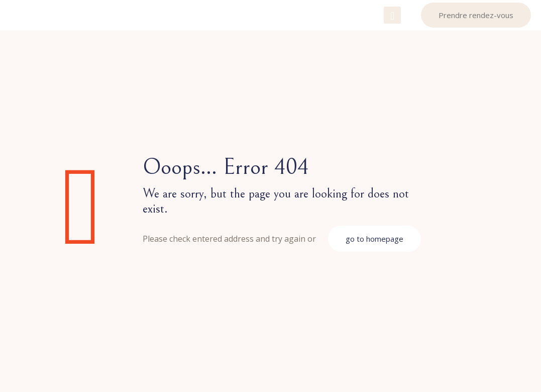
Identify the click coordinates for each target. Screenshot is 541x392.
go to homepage (374, 239)
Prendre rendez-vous (476, 15)
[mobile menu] (392, 15)
